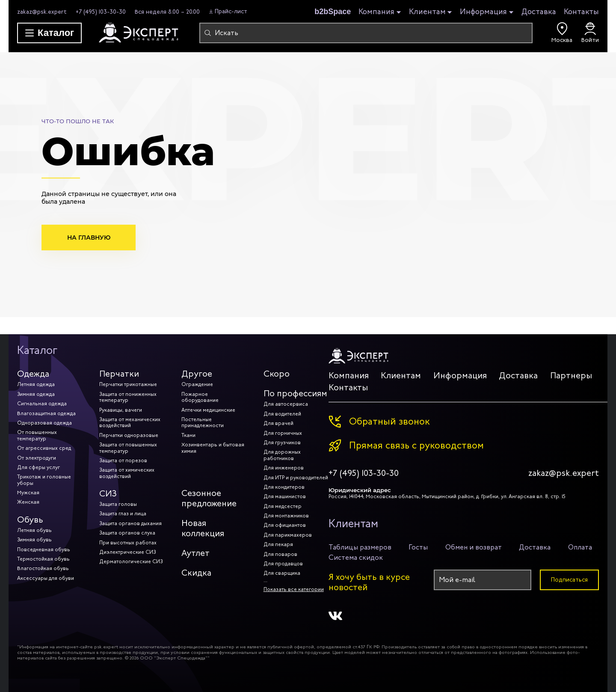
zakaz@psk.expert (42, 12)
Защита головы (118, 504)
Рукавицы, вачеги (121, 410)
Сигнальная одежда (42, 404)
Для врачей (278, 423)
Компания (376, 12)
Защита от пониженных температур (128, 397)
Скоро (277, 374)
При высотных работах (128, 543)
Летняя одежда (36, 384)
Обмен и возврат (474, 547)
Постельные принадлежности (203, 422)
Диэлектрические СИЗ (127, 552)
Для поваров (280, 554)
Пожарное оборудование (200, 397)
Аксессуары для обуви (46, 578)
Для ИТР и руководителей (296, 478)
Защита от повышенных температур (128, 448)
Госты (418, 547)
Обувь (30, 520)
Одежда (33, 374)
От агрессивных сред (44, 448)
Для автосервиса (286, 404)
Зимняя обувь (34, 540)
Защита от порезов (123, 460)
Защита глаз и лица (123, 514)
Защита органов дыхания (130, 523)
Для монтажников (286, 516)
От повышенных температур (37, 435)
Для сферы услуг (38, 467)
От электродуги (37, 458)
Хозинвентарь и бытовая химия (213, 448)
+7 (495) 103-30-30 (101, 12)
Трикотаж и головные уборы (44, 480)
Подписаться (569, 580)
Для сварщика (282, 573)
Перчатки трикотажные (128, 384)
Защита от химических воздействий (127, 473)
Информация (483, 12)
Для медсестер (283, 506)
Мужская (28, 493)
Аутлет (195, 553)
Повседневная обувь (44, 549)
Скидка (196, 573)
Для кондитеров (284, 487)
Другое (197, 374)
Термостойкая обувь (43, 559)
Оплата (580, 547)
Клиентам (427, 12)
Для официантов (285, 525)
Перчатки (119, 374)
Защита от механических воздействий (130, 422)
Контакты (581, 12)
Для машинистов (285, 496)
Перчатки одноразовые (129, 435)
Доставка (539, 12)
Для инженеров (284, 468)
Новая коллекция (203, 528)
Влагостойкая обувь (43, 568)
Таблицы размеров (360, 547)
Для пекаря (278, 544)
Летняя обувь (34, 530)
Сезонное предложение (209, 498)
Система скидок (356, 557)
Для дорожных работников (282, 455)
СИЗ (108, 494)
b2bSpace (333, 12)
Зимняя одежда (36, 394)
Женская (28, 502)
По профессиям (295, 394)
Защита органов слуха (127, 533)
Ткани (188, 435)
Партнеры (571, 376)
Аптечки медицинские (208, 410)
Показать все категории (294, 589)
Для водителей (282, 414)
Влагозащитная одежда (46, 413)
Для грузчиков (282, 443)
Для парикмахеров (288, 535)
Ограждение (197, 384)
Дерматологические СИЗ (131, 561)
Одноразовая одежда (44, 423)
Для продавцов (283, 564)
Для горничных (283, 433)
